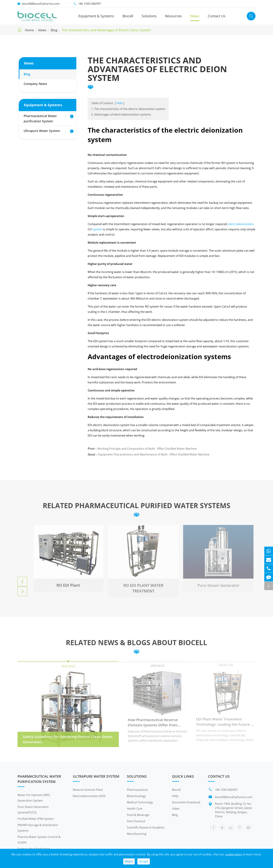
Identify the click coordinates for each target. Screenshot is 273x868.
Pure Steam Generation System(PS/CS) (33, 810)
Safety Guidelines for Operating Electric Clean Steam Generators (68, 737)
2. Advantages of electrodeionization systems (121, 114)
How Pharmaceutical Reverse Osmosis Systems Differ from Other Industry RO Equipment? (154, 721)
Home (29, 30)
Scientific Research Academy (146, 827)
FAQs (175, 796)
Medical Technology (140, 802)
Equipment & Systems (96, 16)
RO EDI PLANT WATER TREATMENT (141, 588)
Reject (129, 861)
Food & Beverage (138, 815)
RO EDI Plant (66, 585)
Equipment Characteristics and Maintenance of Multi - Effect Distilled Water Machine (154, 453)
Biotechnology (136, 796)
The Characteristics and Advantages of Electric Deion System (106, 30)
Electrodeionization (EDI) (89, 796)
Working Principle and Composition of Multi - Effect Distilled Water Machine (147, 447)
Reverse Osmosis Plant (88, 790)
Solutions (149, 16)
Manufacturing (137, 834)
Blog (54, 30)
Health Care (135, 809)
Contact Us (217, 16)
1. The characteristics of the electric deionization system (128, 109)
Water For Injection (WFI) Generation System (34, 798)
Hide (119, 103)
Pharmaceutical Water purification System (40, 118)
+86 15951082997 (90, 4)
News (195, 16)
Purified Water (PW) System (36, 819)
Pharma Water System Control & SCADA (39, 840)
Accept (144, 861)
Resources (173, 16)
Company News (35, 84)
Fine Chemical (136, 821)
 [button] (22, 582)
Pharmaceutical (137, 790)
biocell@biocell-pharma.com (41, 4)
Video (176, 809)
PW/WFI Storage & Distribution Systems (38, 828)
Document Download (186, 802)
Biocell (128, 16)
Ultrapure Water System (42, 131)
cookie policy (234, 854)
